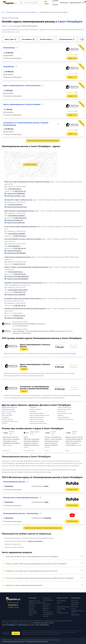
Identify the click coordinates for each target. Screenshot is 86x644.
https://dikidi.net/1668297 (17, 234)
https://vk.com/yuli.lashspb (16, 295)
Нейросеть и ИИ (34, 601)
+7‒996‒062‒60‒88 (19, 218)
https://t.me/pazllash (14, 251)
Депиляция (62, 411)
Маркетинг (47, 598)
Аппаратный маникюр (65, 419)
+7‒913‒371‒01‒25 (19, 264)
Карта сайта (75, 615)
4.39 (76, 55)
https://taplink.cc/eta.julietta (18, 290)
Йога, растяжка (7, 415)
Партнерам (75, 603)
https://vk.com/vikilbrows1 (16, 223)
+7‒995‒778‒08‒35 (19, 236)
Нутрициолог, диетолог (10, 421)
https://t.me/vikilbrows (15, 220)
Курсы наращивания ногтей (39, 415)
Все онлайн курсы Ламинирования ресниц (43, 141)
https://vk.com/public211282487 (18, 279)
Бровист (61, 415)
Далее (72, 58)
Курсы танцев (7, 413)
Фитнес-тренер (7, 419)
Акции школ (61, 609)
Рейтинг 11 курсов (8, 26)
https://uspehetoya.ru (16, 272)
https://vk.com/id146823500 (16, 253)
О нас (73, 613)
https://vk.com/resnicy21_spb (17, 207)
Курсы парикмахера (37, 413)
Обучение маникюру (37, 421)
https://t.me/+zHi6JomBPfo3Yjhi (18, 276)
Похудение (6, 417)
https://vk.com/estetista (15, 318)
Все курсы (48, 3)
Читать (10, 445)
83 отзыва (74, 345)
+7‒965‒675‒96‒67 (19, 274)
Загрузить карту (30, 164)
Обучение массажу (36, 419)
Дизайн (31, 609)
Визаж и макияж (35, 409)
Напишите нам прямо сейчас (43, 623)
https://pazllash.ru (14, 246)
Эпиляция (33, 407)
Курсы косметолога (64, 407)
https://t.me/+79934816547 (16, 193)
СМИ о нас (75, 607)
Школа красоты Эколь (20, 322)
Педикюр (33, 411)
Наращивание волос (37, 417)
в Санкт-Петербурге (69, 22)
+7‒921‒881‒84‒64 (19, 248)
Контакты (74, 601)
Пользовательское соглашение (37, 642)
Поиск (16, 633)
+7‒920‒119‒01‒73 (19, 292)
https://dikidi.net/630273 (16, 216)
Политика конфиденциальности (13, 642)
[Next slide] (81, 39)
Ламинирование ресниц (38, 423)
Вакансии (74, 605)
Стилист (5, 423)
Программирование (36, 603)
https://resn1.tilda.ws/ (15, 205)
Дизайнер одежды (8, 409)
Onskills (11, 432)
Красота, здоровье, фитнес (46, 608)
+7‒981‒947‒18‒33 (19, 306)
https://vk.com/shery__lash (16, 196)
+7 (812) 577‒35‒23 (19, 316)
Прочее (46, 616)
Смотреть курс (72, 489)
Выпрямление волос (65, 413)
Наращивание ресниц (9, 407)
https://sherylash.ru (15, 189)
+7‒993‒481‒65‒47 (19, 191)
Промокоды (64, 3)
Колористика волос (64, 409)
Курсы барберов (63, 417)
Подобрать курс (63, 613)
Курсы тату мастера (9, 411)
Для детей (46, 604)
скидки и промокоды (35, 541)
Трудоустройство (75, 3)
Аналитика (32, 611)
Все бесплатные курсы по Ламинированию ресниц (43, 528)
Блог (59, 611)
